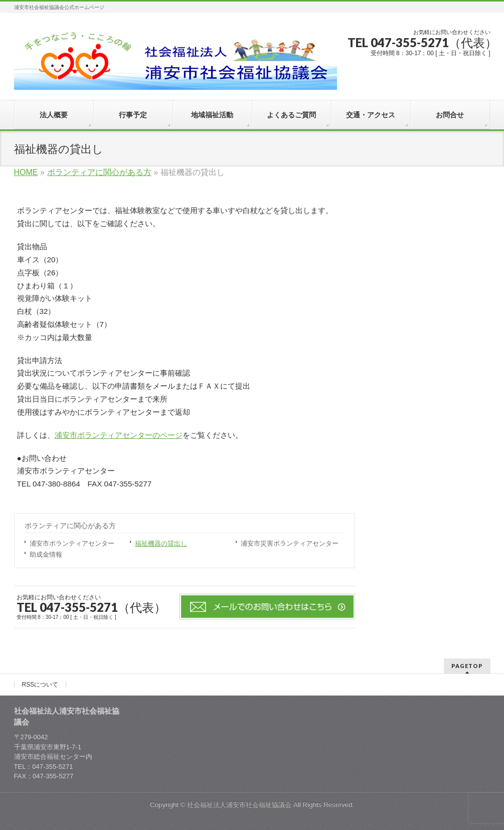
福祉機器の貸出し (161, 543)
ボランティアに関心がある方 (70, 526)
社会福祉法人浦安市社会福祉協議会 (239, 805)
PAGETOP (467, 666)
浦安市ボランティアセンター (72, 543)
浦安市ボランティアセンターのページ (119, 435)
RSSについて (40, 685)
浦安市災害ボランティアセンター (290, 543)
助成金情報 (46, 554)
